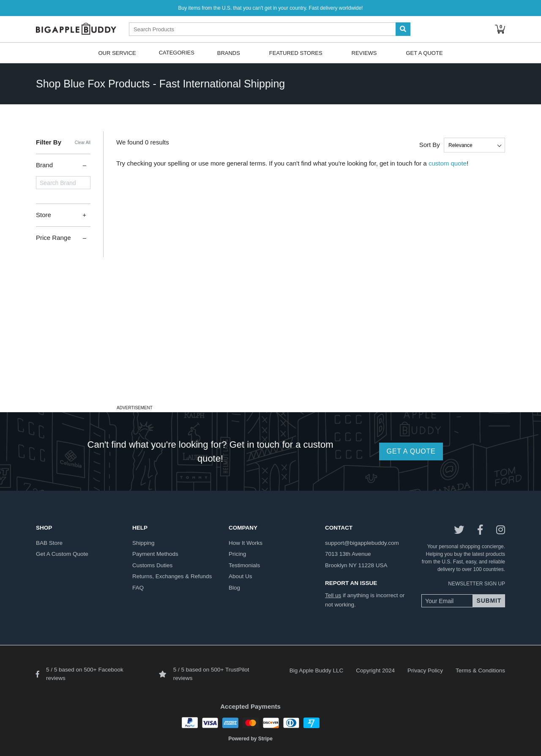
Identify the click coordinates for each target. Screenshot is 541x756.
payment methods (155, 554)
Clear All (83, 143)
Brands (229, 53)
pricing (237, 554)
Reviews (364, 53)
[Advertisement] (270, 343)
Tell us (333, 595)
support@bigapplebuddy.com (362, 543)
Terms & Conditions (480, 670)
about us (240, 576)
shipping (143, 543)
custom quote (448, 163)
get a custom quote (62, 554)
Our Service (117, 53)
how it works (246, 543)
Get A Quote (424, 53)
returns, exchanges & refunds (172, 576)
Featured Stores (296, 53)
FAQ (138, 588)
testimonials (244, 565)
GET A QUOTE (411, 451)
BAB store (49, 543)
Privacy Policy (425, 670)
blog (234, 588)
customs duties (152, 565)
